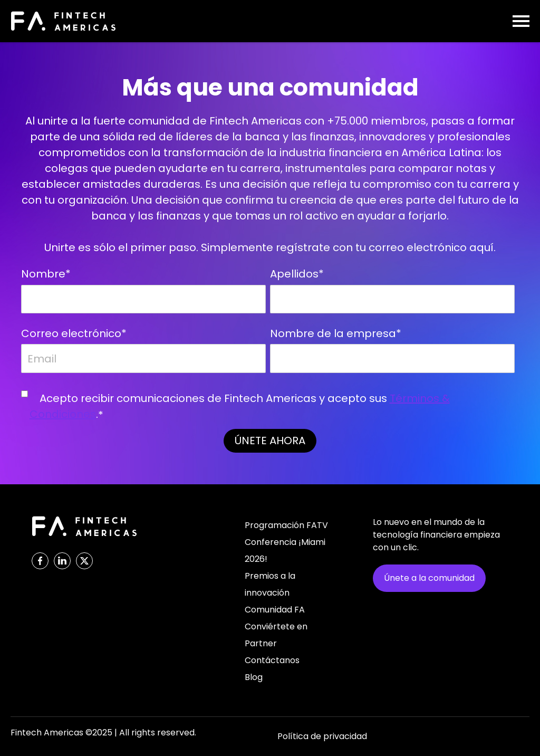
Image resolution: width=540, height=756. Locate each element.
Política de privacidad (322, 736)
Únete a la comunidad (429, 578)
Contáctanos (272, 660)
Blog (254, 677)
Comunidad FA (275, 610)
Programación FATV (286, 525)
